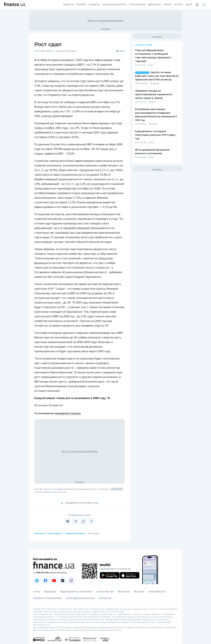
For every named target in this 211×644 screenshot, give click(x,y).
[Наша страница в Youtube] (54, 581)
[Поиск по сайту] (204, 5)
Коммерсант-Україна (68, 413)
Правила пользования (47, 598)
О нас (37, 592)
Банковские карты (114, 5)
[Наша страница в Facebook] (45, 581)
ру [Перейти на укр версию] (189, 5)
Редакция (50, 592)
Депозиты (155, 5)
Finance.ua (40, 533)
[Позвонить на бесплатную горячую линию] (54, 573)
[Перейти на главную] (15, 5)
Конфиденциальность (80, 598)
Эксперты (124, 592)
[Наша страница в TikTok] (63, 581)
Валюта (81, 5)
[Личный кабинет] (197, 5)
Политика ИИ (105, 592)
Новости (68, 5)
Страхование (137, 5)
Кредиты (94, 5)
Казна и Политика (66, 51)
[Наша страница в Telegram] (37, 581)
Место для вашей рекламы (105, 21)
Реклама (139, 592)
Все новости (55, 533)
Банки (168, 5)
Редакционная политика (76, 592)
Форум (178, 5)
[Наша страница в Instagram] (71, 581)
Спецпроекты (157, 592)
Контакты (105, 598)
